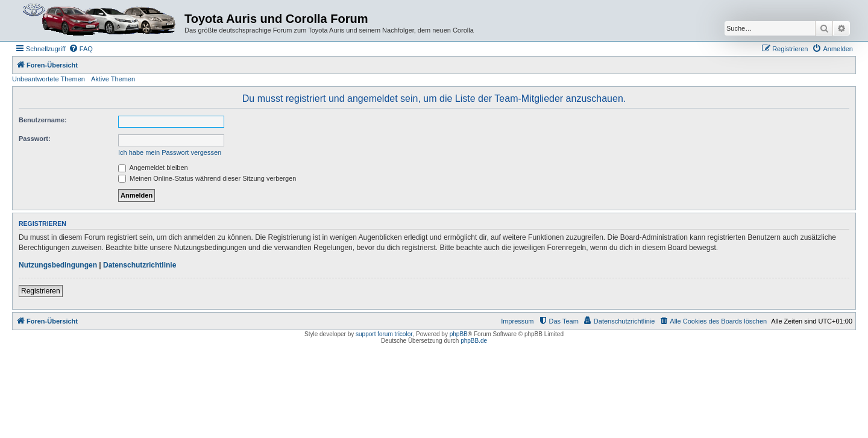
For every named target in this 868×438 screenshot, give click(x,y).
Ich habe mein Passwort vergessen (170, 152)
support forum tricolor (384, 334)
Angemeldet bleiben (153, 167)
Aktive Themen (113, 79)
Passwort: (35, 139)
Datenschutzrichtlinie (140, 265)
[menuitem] (81, 49)
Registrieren (41, 291)
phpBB (459, 334)
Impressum (517, 321)
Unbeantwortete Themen (49, 79)
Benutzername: (42, 120)
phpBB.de (474, 341)
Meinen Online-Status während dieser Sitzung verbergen (207, 178)
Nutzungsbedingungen (58, 265)
